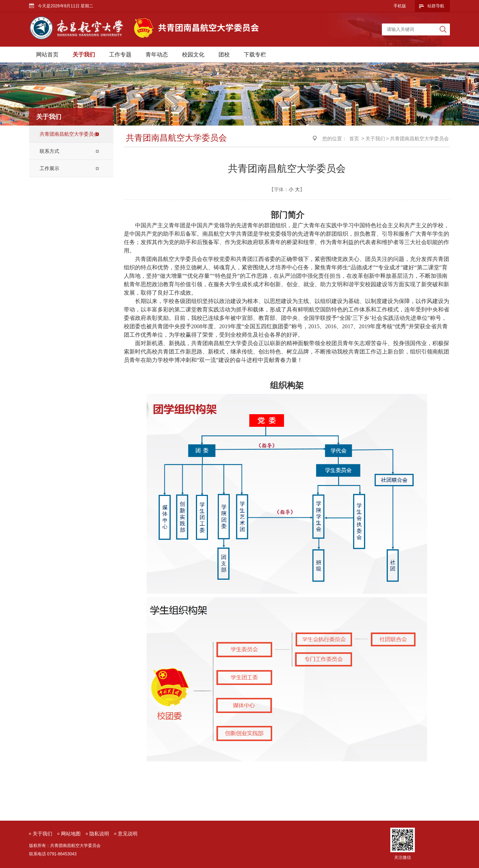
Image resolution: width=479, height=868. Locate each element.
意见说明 (128, 834)
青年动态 (157, 55)
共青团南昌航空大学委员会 (69, 134)
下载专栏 (255, 55)
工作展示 (49, 168)
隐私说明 (99, 834)
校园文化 (193, 55)
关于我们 (84, 55)
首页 (354, 139)
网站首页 (47, 55)
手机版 (400, 6)
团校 (224, 55)
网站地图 (71, 834)
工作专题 (120, 55)
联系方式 (49, 151)
